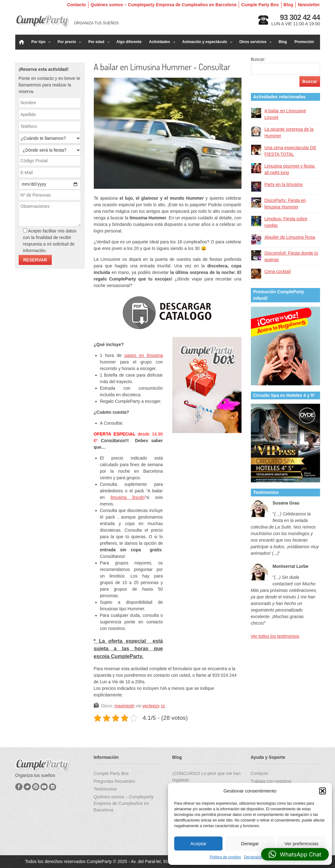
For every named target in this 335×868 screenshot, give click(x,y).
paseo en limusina (144, 355)
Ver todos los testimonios (275, 636)
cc (163, 706)
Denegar (250, 844)
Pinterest (36, 787)
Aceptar (199, 844)
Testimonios (105, 789)
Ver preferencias (301, 844)
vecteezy (151, 706)
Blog (288, 5)
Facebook (19, 787)
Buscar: (258, 59)
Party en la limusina (284, 184)
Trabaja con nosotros (271, 781)
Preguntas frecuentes (115, 781)
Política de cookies (225, 857)
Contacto (77, 5)
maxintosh (124, 706)
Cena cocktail (278, 271)
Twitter (27, 787)
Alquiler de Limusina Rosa (290, 237)
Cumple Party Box (260, 5)
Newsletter (309, 5)
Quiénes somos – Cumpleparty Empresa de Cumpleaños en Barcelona (164, 5)
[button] (323, 791)
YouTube (44, 787)
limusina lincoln (128, 497)
